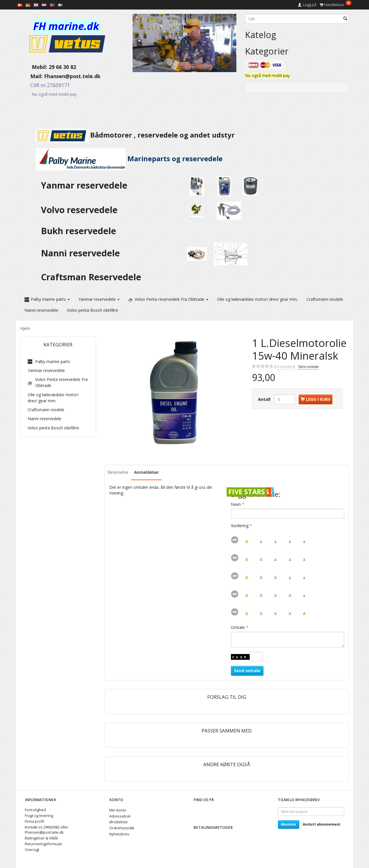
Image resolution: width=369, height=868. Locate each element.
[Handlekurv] (336, 5)
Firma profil (34, 821)
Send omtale (247, 670)
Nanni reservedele (82, 253)
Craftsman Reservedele (91, 277)
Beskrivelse (118, 472)
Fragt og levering (39, 815)
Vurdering (240, 525)
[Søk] (345, 19)
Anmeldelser (146, 472)
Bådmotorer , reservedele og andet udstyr (127, 135)
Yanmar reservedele (84, 185)
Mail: (32, 76)
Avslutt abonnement (322, 824)
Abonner (289, 824)
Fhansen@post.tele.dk (72, 76)
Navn (236, 504)
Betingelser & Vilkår (42, 838)
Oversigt (32, 849)
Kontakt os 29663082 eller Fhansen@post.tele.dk (47, 830)
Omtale (238, 627)
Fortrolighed (35, 810)
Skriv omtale (308, 366)
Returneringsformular (44, 844)
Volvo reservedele (82, 210)
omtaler (285, 367)
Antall (265, 399)
